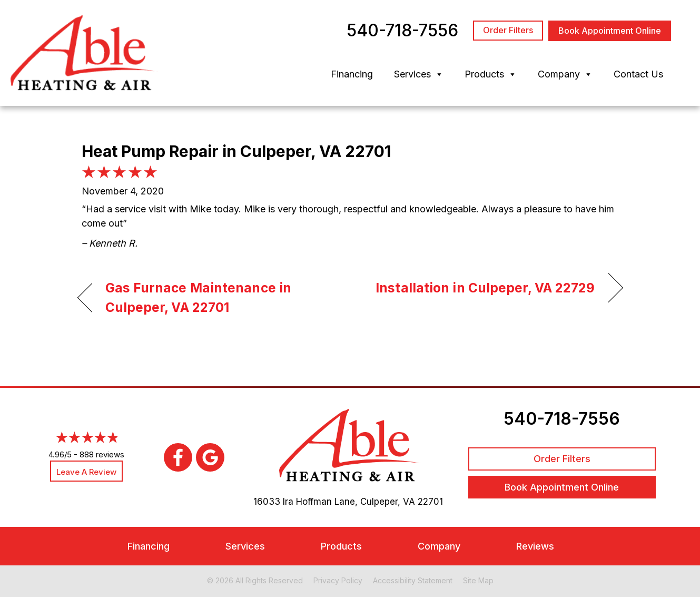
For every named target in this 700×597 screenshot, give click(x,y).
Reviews (535, 546)
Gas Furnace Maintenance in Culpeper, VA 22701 (199, 298)
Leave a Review (86, 472)
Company (565, 74)
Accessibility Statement (413, 580)
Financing (352, 74)
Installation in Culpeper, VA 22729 (485, 288)
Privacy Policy (338, 580)
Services (419, 74)
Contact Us (638, 74)
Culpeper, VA (388, 502)
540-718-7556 (562, 419)
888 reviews (102, 454)
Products (491, 74)
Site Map (478, 580)
